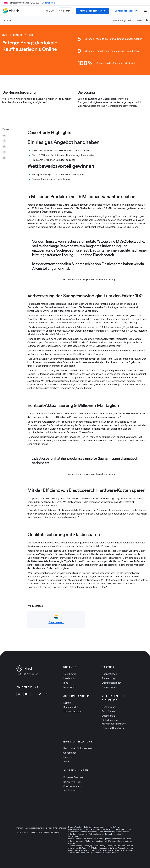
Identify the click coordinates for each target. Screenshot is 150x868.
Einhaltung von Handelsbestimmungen (114, 722)
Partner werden (110, 687)
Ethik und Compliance (113, 728)
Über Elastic (70, 674)
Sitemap (62, 828)
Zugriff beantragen (112, 683)
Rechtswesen (109, 707)
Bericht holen (48, 3)
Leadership (69, 678)
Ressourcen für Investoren (77, 748)
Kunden (8, 20)
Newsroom (69, 687)
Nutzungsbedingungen (35, 828)
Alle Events (69, 790)
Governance (70, 753)
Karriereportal (70, 707)
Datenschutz (109, 716)
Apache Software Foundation (115, 848)
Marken (20, 828)
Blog (66, 683)
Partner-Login (109, 678)
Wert (139, 20)
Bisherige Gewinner (74, 777)
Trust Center (108, 711)
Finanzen (68, 757)
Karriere (67, 703)
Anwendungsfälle (122, 20)
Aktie (66, 761)
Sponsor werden (72, 786)
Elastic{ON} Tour (72, 782)
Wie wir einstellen (72, 711)
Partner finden (109, 674)
